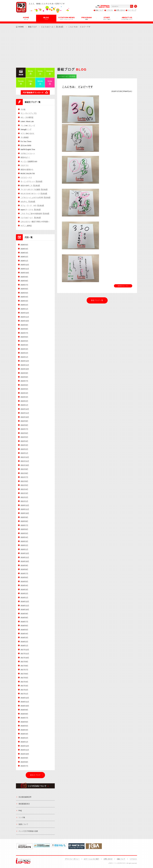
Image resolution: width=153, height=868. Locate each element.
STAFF (107, 18)
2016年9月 (24, 710)
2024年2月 (24, 353)
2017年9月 (24, 662)
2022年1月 (24, 453)
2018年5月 (24, 630)
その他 (23, 109)
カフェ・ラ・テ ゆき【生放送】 (33, 206)
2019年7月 (24, 573)
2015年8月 (24, 762)
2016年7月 (24, 718)
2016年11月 (25, 702)
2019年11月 (25, 557)
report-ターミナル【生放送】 (31, 210)
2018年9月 (24, 614)
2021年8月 (24, 473)
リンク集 (22, 817)
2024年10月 (25, 321)
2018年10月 (25, 610)
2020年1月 (24, 549)
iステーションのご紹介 (92, 859)
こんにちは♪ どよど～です (77, 87)
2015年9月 (24, 758)
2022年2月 (24, 449)
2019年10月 (25, 561)
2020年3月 (24, 541)
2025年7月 (24, 285)
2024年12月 (25, 313)
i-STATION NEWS (66, 18)
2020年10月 (25, 513)
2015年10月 (25, 754)
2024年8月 (24, 329)
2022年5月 (24, 437)
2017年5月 (24, 678)
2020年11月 (25, 509)
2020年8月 (24, 521)
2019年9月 (24, 565)
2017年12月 (25, 650)
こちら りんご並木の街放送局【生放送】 (35, 214)
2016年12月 (25, 698)
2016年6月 (24, 722)
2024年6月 (24, 337)
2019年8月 (24, 569)
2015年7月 (24, 766)
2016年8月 (24, 714)
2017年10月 (25, 658)
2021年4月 (24, 489)
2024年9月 (24, 325)
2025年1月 (24, 309)
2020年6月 (24, 529)
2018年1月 (24, 646)
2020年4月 (24, 537)
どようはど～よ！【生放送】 (53, 27)
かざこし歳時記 (26, 226)
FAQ (20, 811)
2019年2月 (24, 593)
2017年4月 (24, 682)
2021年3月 (24, 493)
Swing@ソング (26, 129)
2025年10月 (25, 273)
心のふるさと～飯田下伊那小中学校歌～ (35, 222)
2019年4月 (24, 585)
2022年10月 (25, 417)
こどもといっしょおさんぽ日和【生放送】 (36, 198)
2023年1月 (24, 405)
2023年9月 (24, 373)
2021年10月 (25, 465)
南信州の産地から (27, 170)
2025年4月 (24, 297)
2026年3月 (24, 253)
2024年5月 (24, 341)
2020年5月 (24, 533)
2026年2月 (24, 257)
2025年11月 (25, 269)
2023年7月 (24, 381)
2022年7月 (24, 429)
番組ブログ (33, 27)
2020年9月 (24, 517)
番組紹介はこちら (123, 286)
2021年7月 (24, 477)
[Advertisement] (76, 48)
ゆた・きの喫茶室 (27, 117)
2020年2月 (24, 545)
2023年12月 (25, 361)
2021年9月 (24, 469)
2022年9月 (24, 421)
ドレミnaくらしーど (28, 125)
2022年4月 (24, 441)
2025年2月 (24, 305)
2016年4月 (24, 730)
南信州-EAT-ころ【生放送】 (31, 186)
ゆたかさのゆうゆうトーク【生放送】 (34, 194)
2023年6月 (24, 385)
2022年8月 (24, 425)
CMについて (99, 10)
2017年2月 (24, 690)
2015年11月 (25, 750)
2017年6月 (24, 674)
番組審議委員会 (24, 804)
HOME (26, 18)
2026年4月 (24, 249)
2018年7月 (24, 622)
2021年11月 (25, 461)
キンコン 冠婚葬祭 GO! (29, 161)
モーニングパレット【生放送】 (32, 181)
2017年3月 (24, 686)
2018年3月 (24, 638)
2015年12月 (25, 746)
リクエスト (110, 10)
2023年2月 (24, 401)
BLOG (46, 18)
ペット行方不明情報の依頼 (28, 831)
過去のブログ (35, 775)
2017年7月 (24, 670)
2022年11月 (25, 413)
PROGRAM (87, 18)
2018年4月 (24, 634)
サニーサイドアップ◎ (29, 113)
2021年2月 (24, 497)
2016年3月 (24, 734)
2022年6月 (24, 433)
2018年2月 (24, 642)
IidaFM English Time (28, 149)
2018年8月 (24, 618)
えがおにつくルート (28, 153)
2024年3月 (24, 349)
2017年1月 (24, 694)
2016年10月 (25, 706)
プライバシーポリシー (72, 859)
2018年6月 (24, 626)
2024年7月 (24, 333)
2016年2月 (24, 738)
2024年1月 (24, 357)
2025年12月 (25, 265)
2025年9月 (24, 277)
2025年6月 (24, 289)
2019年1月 (24, 598)
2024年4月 (24, 345)
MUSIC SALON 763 (28, 173)
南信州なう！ (25, 157)
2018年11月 (25, 606)
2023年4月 (24, 393)
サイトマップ (132, 10)
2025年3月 (24, 301)
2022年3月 (24, 445)
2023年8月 (24, 377)
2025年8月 (24, 281)
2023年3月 (24, 397)
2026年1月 (24, 261)
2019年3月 (24, 590)
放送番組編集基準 (25, 797)
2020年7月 (24, 525)
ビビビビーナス (26, 178)
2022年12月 (25, 409)
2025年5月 (24, 293)
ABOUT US (127, 18)
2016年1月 (24, 742)
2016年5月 (24, 726)
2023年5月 (24, 389)
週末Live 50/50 (26, 145)
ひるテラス (25, 165)
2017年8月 (24, 666)
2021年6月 (24, 481)
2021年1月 (24, 501)
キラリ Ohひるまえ (27, 133)
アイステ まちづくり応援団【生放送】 (34, 190)
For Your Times (26, 141)
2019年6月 (24, 577)
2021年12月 (25, 457)
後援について (23, 824)
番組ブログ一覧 (97, 300)
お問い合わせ (120, 10)
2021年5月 (24, 485)
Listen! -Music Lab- (27, 121)
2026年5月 (24, 245)
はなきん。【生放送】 (28, 202)
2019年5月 (24, 581)
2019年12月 (25, 553)
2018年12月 (25, 601)
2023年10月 (25, 369)
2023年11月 (25, 365)
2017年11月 (25, 654)
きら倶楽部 (25, 137)
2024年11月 (25, 317)
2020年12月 (25, 505)
